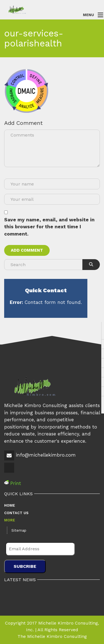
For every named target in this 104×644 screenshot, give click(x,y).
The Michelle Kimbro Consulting (52, 636)
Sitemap (19, 530)
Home (10, 505)
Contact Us (16, 513)
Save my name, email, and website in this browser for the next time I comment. (49, 227)
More (10, 520)
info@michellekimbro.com (46, 455)
